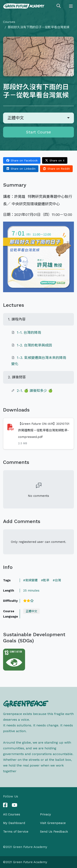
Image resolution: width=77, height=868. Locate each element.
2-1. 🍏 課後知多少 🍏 (35, 391)
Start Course (38, 132)
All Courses (12, 814)
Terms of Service (16, 832)
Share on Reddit (56, 169)
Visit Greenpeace (53, 823)
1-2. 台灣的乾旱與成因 (34, 345)
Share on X (55, 160)
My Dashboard (14, 823)
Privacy (45, 814)
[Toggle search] (59, 6)
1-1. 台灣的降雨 (29, 333)
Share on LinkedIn (21, 169)
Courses (9, 22)
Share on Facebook (22, 160)
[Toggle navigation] (71, 6)
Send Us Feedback (54, 832)
